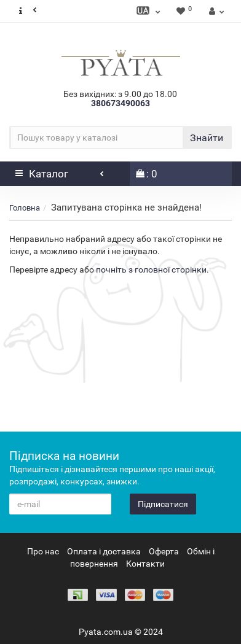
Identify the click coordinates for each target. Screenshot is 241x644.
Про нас (43, 551)
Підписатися (163, 504)
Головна (25, 208)
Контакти (145, 564)
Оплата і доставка (104, 551)
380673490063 (120, 103)
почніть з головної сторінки (151, 270)
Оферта (164, 551)
